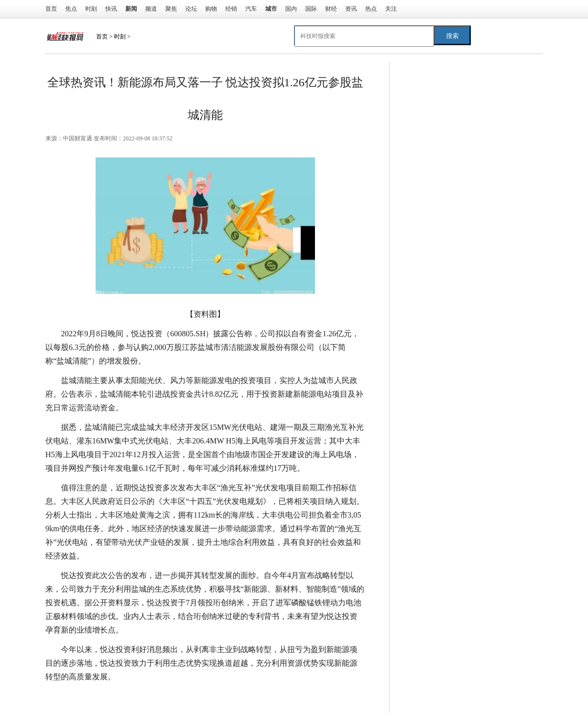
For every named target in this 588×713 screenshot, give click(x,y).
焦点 (71, 9)
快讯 (111, 9)
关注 (391, 9)
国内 (291, 9)
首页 (51, 9)
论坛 (191, 9)
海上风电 (143, 696)
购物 (211, 9)
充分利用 (176, 696)
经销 (231, 9)
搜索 (452, 36)
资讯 (351, 9)
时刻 (91, 9)
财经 (331, 9)
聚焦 (171, 9)
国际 (311, 9)
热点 (371, 9)
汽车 (251, 9)
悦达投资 (110, 696)
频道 (151, 9)
